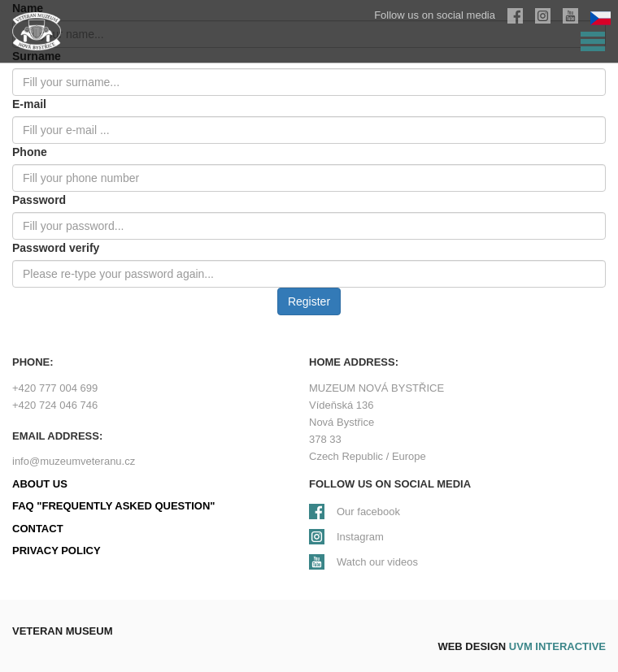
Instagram (360, 537)
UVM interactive (557, 646)
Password (39, 200)
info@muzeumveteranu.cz (74, 461)
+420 (55, 388)
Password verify (56, 248)
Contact (38, 529)
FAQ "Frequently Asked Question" (114, 506)
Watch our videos (377, 562)
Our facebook (368, 512)
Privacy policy (57, 551)
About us (40, 484)
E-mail (29, 104)
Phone (30, 152)
